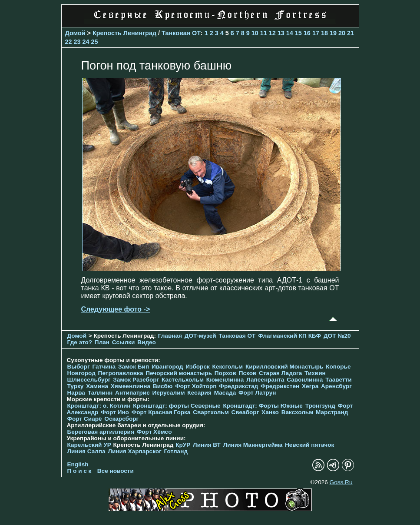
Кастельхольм (183, 380)
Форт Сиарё (85, 419)
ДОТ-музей (200, 336)
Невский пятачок (309, 445)
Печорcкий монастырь (179, 373)
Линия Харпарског (134, 451)
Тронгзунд (320, 406)
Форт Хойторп (196, 386)
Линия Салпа (86, 451)
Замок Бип (134, 367)
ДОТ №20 (337, 336)
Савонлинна (305, 380)
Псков (248, 373)
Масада (225, 393)
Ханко (270, 412)
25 (95, 42)
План (102, 342)
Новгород (81, 373)
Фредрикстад (238, 386)
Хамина (97, 386)
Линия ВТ (207, 445)
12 (272, 33)
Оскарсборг (121, 419)
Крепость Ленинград (124, 33)
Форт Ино (115, 412)
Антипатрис (132, 393)
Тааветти (338, 380)
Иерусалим (169, 393)
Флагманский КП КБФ (289, 336)
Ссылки (124, 342)
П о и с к (79, 471)
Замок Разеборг (136, 380)
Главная (170, 336)
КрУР (183, 445)
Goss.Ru (341, 482)
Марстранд (332, 412)
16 (307, 33)
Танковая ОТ (181, 33)
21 (351, 33)
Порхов (225, 373)
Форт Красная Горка (161, 412)
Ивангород (167, 367)
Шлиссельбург (89, 380)
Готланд (176, 451)
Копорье (338, 367)
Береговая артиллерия (101, 432)
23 (77, 42)
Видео (147, 342)
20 (342, 33)
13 (281, 33)
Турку (76, 386)
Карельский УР (89, 445)
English (78, 464)
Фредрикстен (280, 386)
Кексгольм (228, 367)
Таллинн (100, 393)
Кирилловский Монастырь (284, 367)
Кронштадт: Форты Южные (263, 406)
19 (333, 33)
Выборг (79, 367)
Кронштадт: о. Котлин (99, 406)
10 (255, 33)
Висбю (163, 386)
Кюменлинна (225, 380)
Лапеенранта (265, 380)
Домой (75, 33)
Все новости (116, 471)
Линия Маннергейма (253, 445)
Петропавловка (121, 373)
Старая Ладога (280, 373)
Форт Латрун (257, 393)
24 (86, 42)
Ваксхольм (298, 412)
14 (290, 33)
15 (298, 33)
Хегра (310, 386)
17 (316, 33)
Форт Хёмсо (154, 432)
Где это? (80, 342)
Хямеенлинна (131, 386)
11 (264, 33)
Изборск (198, 367)
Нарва (76, 393)
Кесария (199, 393)
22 (69, 42)
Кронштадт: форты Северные (177, 406)
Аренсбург (336, 386)
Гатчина (104, 367)
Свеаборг (245, 412)
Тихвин (315, 373)
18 (324, 33)
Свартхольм (211, 412)
